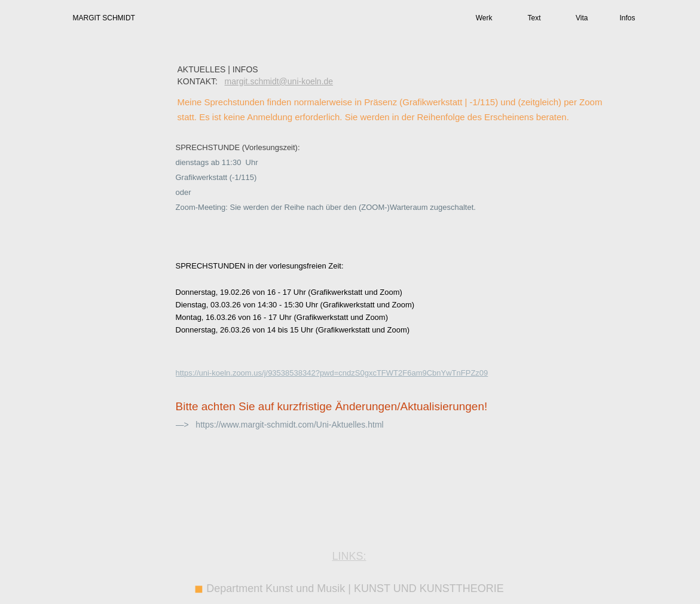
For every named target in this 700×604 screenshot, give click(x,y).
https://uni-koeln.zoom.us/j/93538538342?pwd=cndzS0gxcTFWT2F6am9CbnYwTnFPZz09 (332, 373)
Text (534, 18)
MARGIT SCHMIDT (104, 18)
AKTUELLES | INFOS (218, 69)
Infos (627, 18)
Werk (484, 18)
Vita (582, 18)
